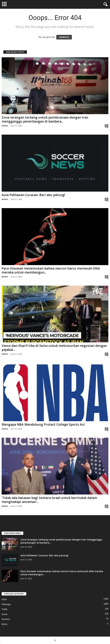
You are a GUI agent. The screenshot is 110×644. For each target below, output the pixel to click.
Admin (5, 126)
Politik (5, 609)
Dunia (4, 614)
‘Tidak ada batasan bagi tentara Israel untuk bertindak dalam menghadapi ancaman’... (49, 500)
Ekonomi (6, 619)
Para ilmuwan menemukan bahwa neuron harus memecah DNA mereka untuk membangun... (51, 270)
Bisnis (5, 624)
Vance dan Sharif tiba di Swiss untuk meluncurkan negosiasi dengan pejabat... (54, 348)
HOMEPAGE (64, 37)
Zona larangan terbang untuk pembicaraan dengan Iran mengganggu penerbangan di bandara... (45, 119)
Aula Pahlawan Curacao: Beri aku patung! (33, 195)
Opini (4, 599)
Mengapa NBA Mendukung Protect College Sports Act (43, 424)
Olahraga (6, 604)
